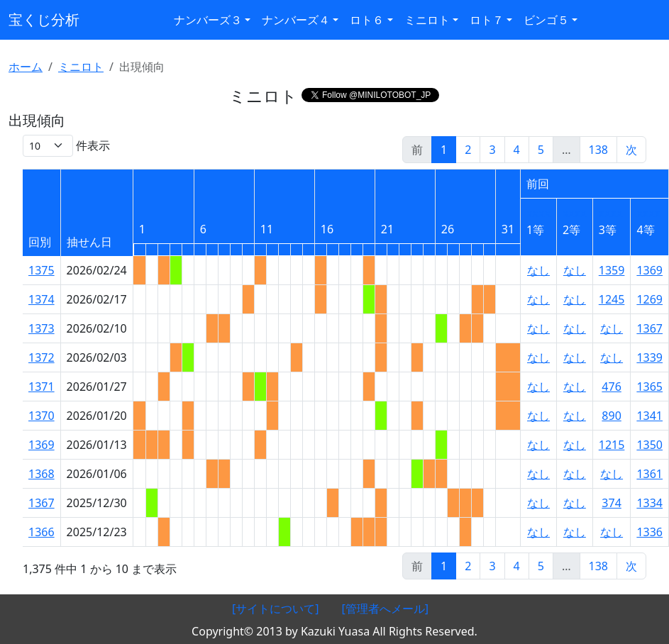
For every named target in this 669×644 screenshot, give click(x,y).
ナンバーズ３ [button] (208, 20)
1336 (649, 532)
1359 (612, 270)
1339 (649, 357)
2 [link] (468, 150)
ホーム (26, 67)
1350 (649, 445)
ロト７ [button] (487, 20)
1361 (649, 474)
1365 (649, 387)
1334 (649, 503)
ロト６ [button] (367, 20)
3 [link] (492, 150)
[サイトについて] (276, 609)
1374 (42, 299)
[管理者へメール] (386, 609)
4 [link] (517, 150)
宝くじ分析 (44, 20)
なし (538, 270)
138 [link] (598, 150)
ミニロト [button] (427, 20)
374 (611, 503)
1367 (649, 328)
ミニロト (81, 67)
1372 (42, 357)
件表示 (66, 146)
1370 (42, 416)
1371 (42, 387)
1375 (42, 270)
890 (611, 416)
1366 (42, 532)
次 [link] (631, 150)
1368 (42, 474)
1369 (649, 270)
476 (611, 387)
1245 (612, 299)
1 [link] (444, 150)
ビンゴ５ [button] (546, 20)
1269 (649, 299)
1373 (42, 328)
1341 (649, 416)
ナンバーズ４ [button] (296, 20)
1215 (612, 445)
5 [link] (541, 150)
